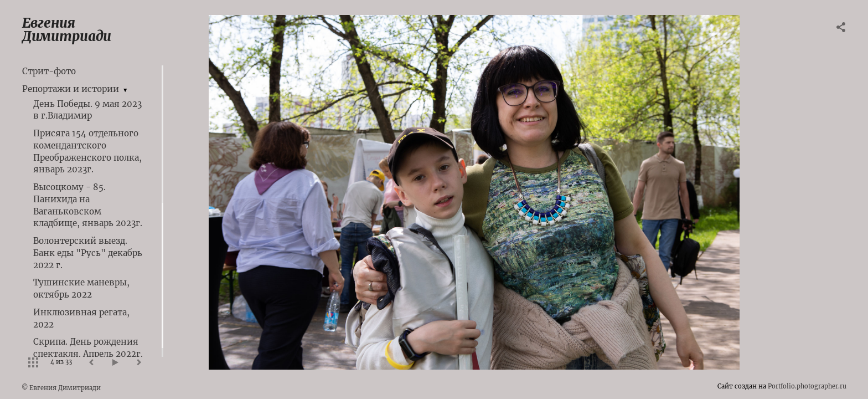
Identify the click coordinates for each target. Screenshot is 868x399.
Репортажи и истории (71, 89)
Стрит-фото (49, 71)
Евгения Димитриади (67, 30)
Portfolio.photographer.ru (807, 386)
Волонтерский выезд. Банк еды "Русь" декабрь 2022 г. (88, 253)
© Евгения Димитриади (61, 388)
